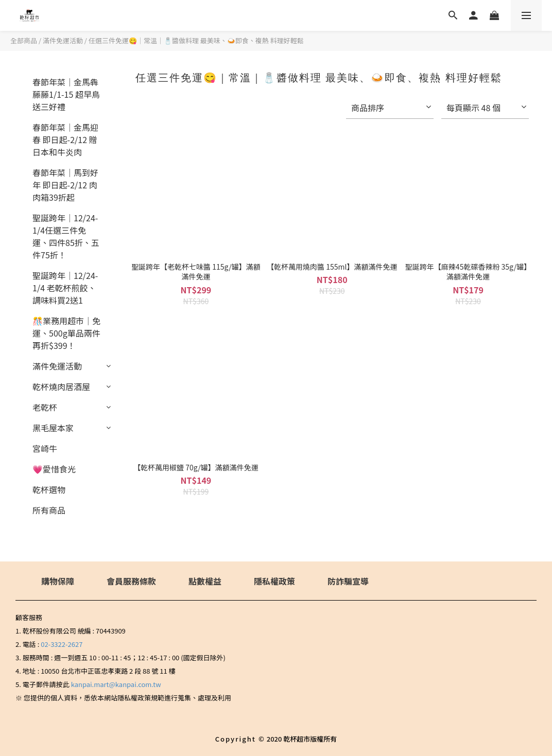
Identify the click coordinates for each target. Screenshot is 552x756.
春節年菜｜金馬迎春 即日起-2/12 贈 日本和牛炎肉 (65, 139)
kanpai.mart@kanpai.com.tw (116, 684)
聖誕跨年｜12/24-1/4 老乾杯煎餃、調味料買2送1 (65, 288)
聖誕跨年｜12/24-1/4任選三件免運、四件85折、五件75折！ (66, 236)
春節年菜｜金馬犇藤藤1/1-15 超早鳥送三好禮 (66, 94)
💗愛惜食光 (54, 469)
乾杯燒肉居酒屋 (61, 386)
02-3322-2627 (62, 644)
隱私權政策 (274, 581)
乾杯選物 (49, 489)
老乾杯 (45, 407)
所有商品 (49, 510)
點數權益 (205, 581)
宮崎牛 (45, 448)
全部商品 (24, 40)
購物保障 (58, 581)
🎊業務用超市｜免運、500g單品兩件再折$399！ (66, 333)
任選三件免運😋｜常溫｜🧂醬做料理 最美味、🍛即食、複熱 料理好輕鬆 (196, 40)
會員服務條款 (131, 581)
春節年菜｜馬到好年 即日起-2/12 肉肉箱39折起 (65, 185)
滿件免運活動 (63, 40)
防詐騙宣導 (348, 581)
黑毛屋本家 (53, 428)
